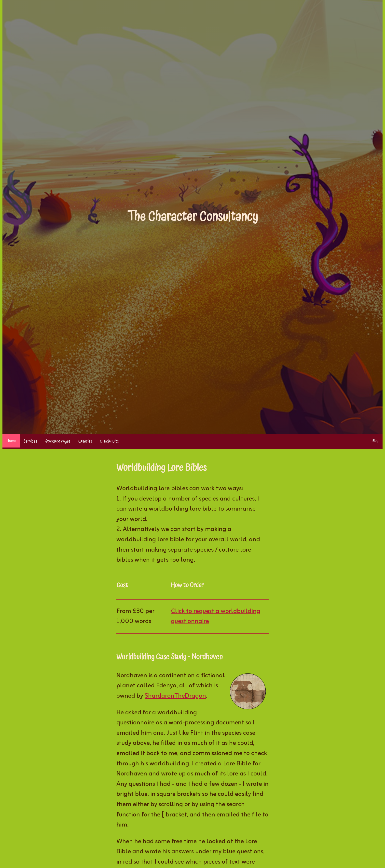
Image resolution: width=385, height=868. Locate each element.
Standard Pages (58, 441)
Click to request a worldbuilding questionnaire (216, 617)
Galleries (85, 441)
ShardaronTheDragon (175, 696)
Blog (375, 441)
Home (11, 441)
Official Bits (109, 441)
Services (30, 441)
